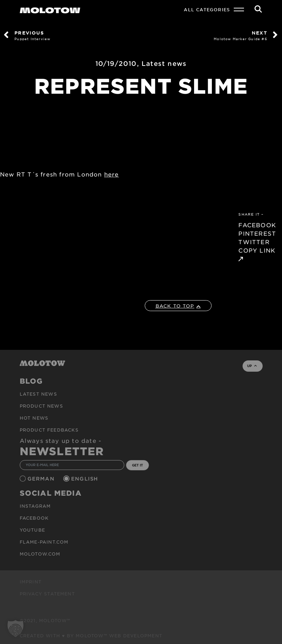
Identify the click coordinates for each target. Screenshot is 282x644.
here (112, 174)
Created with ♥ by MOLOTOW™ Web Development (91, 636)
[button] (15, 628)
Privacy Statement (47, 594)
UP (252, 366)
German (42, 479)
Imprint (31, 582)
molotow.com (40, 554)
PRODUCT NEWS (41, 406)
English (86, 479)
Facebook (34, 518)
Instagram (35, 506)
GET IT (137, 465)
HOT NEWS (34, 418)
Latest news (164, 63)
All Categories (207, 10)
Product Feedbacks (49, 430)
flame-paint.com (44, 542)
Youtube (32, 530)
